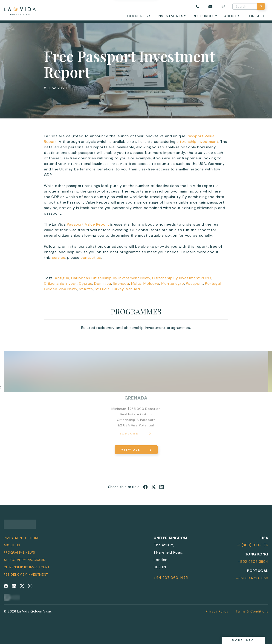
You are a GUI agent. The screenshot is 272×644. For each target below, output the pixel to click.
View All (131, 450)
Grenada (121, 283)
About (231, 16)
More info (243, 640)
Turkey (118, 289)
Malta (136, 283)
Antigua (62, 278)
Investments (171, 16)
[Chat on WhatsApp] (223, 6)
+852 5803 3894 (253, 562)
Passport (194, 283)
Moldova (151, 283)
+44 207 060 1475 (171, 578)
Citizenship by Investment (27, 567)
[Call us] (197, 6)
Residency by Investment (26, 575)
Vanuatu (134, 289)
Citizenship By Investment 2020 (182, 278)
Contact (256, 16)
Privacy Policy (217, 611)
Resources (204, 16)
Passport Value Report (88, 224)
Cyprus (86, 283)
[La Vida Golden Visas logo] (20, 10)
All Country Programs (25, 560)
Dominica (103, 283)
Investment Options (22, 538)
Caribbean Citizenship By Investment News (111, 278)
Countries (138, 16)
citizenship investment (197, 142)
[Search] (261, 6)
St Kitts (86, 289)
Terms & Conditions (252, 611)
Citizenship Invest (60, 283)
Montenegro (173, 283)
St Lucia (102, 289)
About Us (12, 545)
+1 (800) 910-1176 (253, 545)
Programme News (19, 552)
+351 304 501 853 (252, 578)
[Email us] (210, 6)
